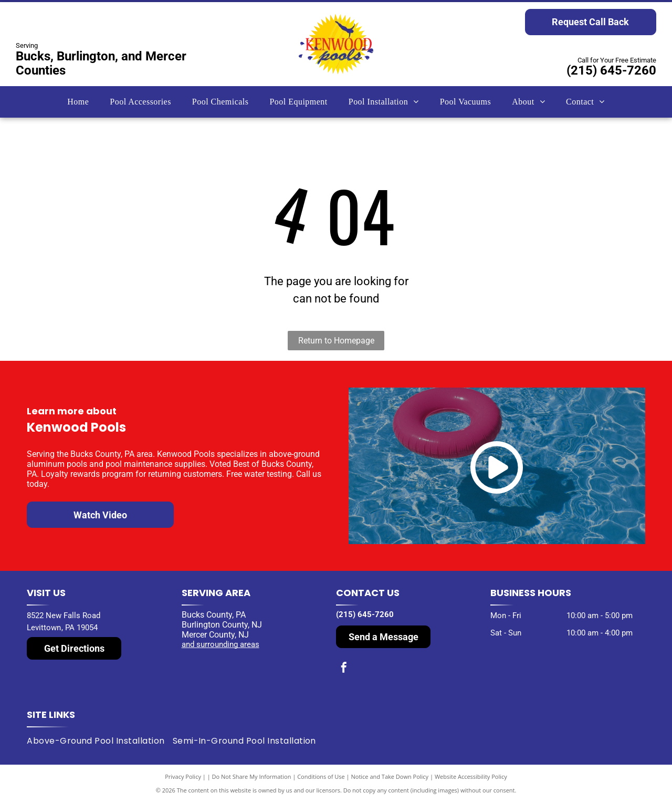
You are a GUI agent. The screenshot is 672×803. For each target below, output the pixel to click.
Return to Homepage (336, 341)
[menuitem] (78, 102)
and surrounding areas (220, 644)
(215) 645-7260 (611, 70)
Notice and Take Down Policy (390, 776)
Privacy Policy (183, 776)
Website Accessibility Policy (471, 776)
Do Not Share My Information (252, 776)
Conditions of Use (321, 776)
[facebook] (344, 669)
